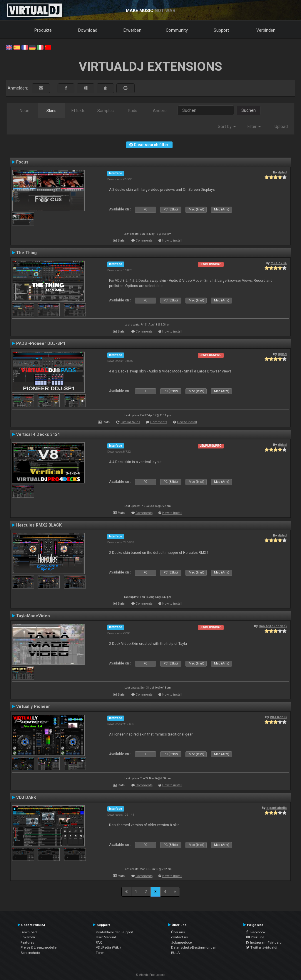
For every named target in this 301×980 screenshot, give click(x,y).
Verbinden (266, 30)
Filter (254, 126)
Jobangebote (181, 942)
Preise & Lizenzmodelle (39, 947)
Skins (51, 111)
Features (27, 942)
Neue (25, 111)
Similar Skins (130, 422)
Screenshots (30, 953)
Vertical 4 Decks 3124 (38, 434)
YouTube (255, 937)
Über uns (178, 932)
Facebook (256, 932)
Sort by (227, 126)
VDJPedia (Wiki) (108, 947)
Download (88, 30)
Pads (133, 111)
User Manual (106, 937)
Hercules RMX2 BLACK (39, 525)
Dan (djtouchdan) (273, 626)
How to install (172, 241)
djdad (282, 172)
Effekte (78, 111)
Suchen (249, 110)
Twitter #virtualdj (262, 947)
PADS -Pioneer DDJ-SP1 (41, 343)
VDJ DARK (26, 797)
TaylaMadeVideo (33, 616)
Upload (281, 126)
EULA (175, 953)
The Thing (26, 253)
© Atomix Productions (151, 975)
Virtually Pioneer (33, 706)
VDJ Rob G (278, 717)
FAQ (99, 942)
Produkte (43, 30)
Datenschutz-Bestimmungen (194, 947)
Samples (106, 111)
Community (177, 30)
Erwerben (132, 30)
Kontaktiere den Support (115, 932)
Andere (160, 111)
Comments (144, 241)
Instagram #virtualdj (264, 942)
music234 (279, 263)
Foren (100, 953)
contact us (179, 937)
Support (221, 30)
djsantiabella (276, 808)
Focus (22, 162)
